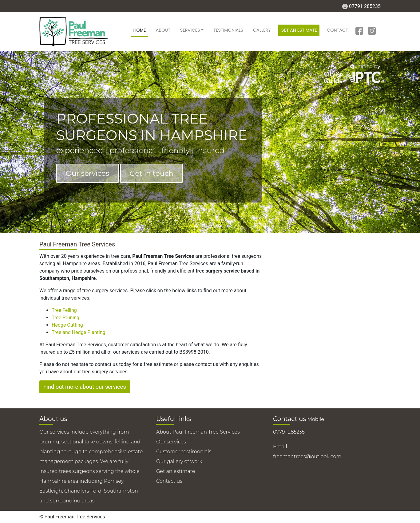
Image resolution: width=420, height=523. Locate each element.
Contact (337, 30)
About (163, 30)
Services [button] (190, 30)
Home (139, 30)
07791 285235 (365, 6)
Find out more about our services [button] (85, 387)
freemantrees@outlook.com (307, 456)
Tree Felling (64, 310)
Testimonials (228, 30)
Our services (171, 442)
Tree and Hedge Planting (79, 332)
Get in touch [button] (152, 173)
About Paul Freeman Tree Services (198, 432)
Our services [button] (87, 173)
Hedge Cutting (67, 325)
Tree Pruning (65, 318)
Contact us (169, 481)
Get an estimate (299, 30)
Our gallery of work (179, 461)
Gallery (262, 30)
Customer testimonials (184, 452)
